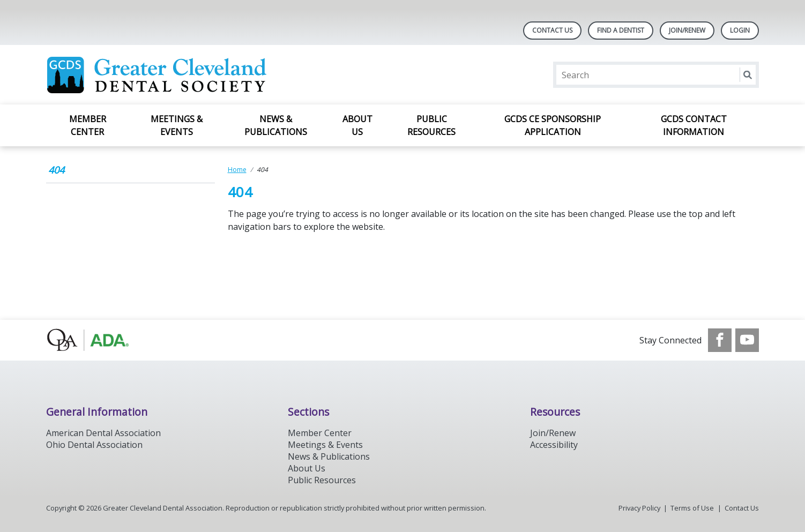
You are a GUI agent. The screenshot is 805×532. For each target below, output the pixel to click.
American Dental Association (103, 433)
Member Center (88, 125)
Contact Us (552, 30)
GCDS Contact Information (694, 125)
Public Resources (431, 125)
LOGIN (740, 30)
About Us (357, 125)
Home (237, 170)
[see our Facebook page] (720, 340)
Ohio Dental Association (94, 445)
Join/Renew (687, 30)
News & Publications (276, 125)
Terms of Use (692, 508)
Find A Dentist (621, 30)
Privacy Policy (639, 508)
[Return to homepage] (185, 75)
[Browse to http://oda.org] (100, 340)
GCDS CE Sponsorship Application (553, 125)
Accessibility (554, 445)
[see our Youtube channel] (747, 340)
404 (56, 170)
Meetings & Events (177, 125)
